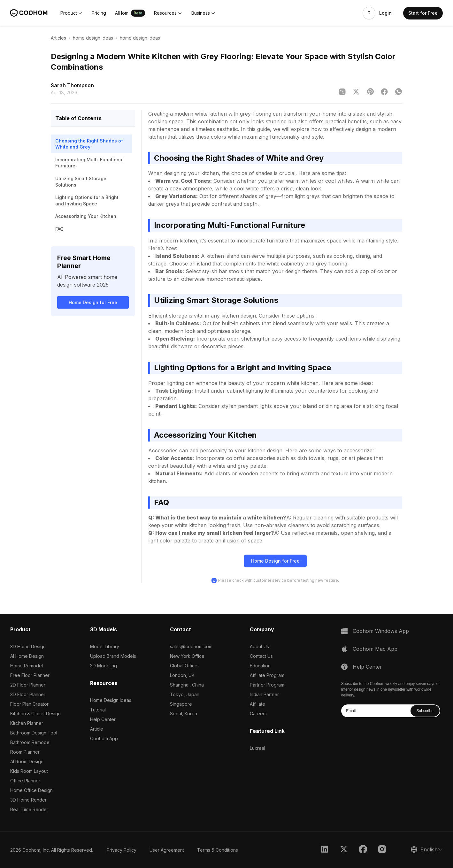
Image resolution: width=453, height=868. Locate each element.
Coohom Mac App (375, 649)
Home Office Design (31, 790)
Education (260, 666)
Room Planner (25, 752)
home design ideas (93, 38)
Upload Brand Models (113, 656)
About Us (259, 646)
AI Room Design (27, 761)
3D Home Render (28, 800)
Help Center (103, 719)
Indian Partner (264, 694)
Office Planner (25, 781)
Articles (58, 38)
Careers (258, 714)
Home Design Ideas (111, 700)
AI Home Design (27, 656)
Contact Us (261, 656)
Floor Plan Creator (29, 704)
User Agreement (167, 850)
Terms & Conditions (218, 850)
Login (385, 13)
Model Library (105, 646)
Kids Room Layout (29, 771)
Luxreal (257, 748)
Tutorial (98, 710)
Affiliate (257, 704)
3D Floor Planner (28, 694)
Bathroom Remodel (30, 742)
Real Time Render (29, 809)
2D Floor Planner (28, 685)
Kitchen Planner (27, 723)
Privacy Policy (122, 850)
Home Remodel (27, 666)
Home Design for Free (93, 302)
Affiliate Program (267, 675)
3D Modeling (104, 666)
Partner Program (267, 685)
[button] (72, 13)
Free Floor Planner (30, 675)
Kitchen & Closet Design (35, 714)
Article (97, 729)
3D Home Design (28, 646)
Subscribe (425, 711)
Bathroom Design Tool (34, 733)
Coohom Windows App (381, 631)
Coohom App (104, 738)
